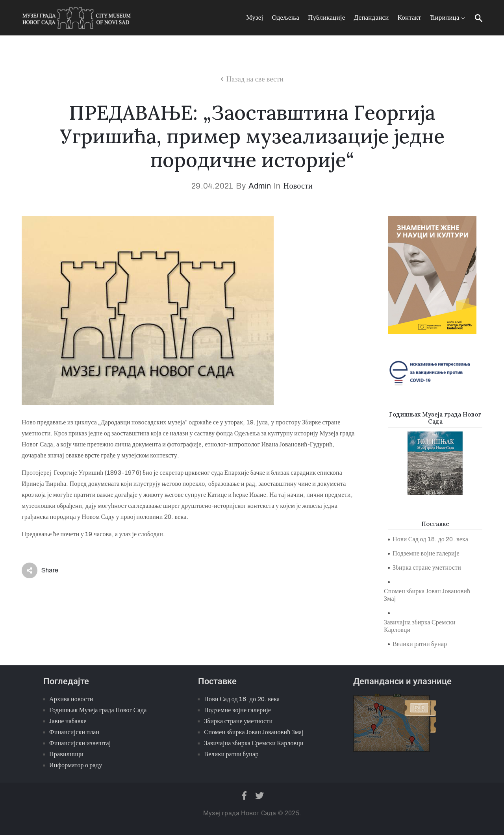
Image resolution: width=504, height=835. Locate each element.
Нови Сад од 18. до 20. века (430, 539)
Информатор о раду (76, 765)
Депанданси (372, 18)
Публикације (327, 18)
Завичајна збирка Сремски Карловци (420, 626)
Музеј (255, 18)
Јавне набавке (68, 721)
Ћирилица (448, 18)
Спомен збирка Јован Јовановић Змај (427, 595)
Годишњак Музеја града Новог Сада (98, 710)
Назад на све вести (255, 79)
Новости (298, 186)
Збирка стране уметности (427, 567)
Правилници (66, 754)
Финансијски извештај (80, 743)
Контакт (409, 18)
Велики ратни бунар (420, 644)
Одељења (286, 18)
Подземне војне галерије (426, 553)
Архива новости (71, 699)
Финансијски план (74, 732)
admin (260, 186)
